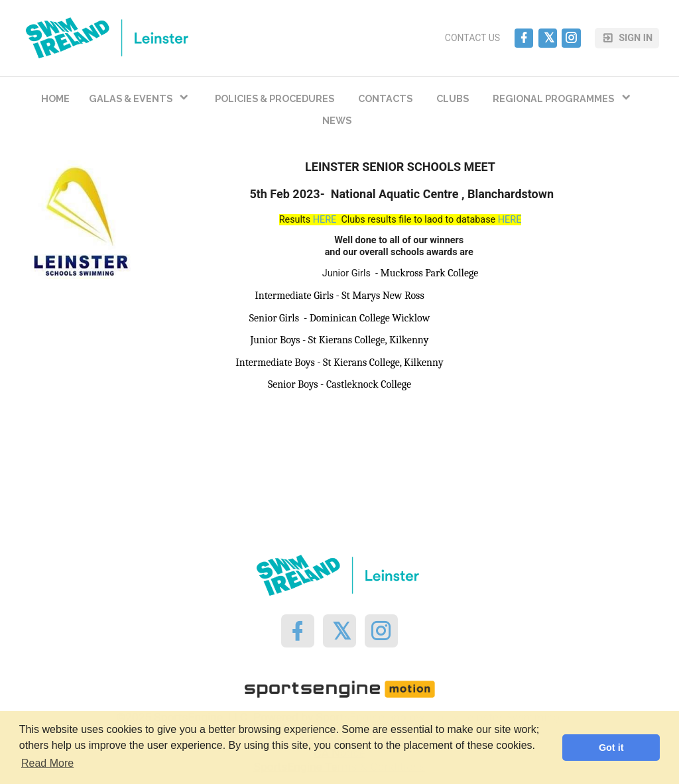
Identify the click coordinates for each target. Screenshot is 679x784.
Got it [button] (611, 748)
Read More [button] (47, 763)
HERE (325, 220)
